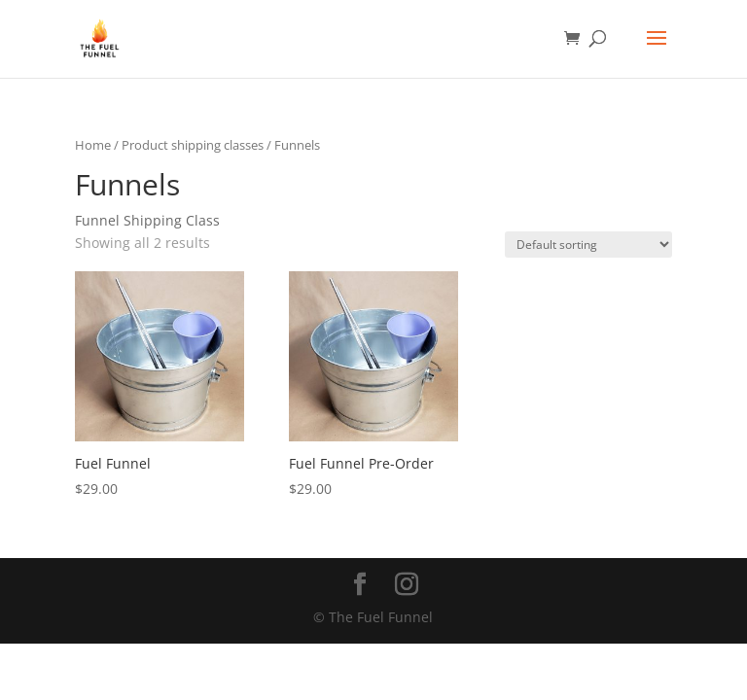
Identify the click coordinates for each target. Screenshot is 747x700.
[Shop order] (588, 245)
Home (93, 145)
